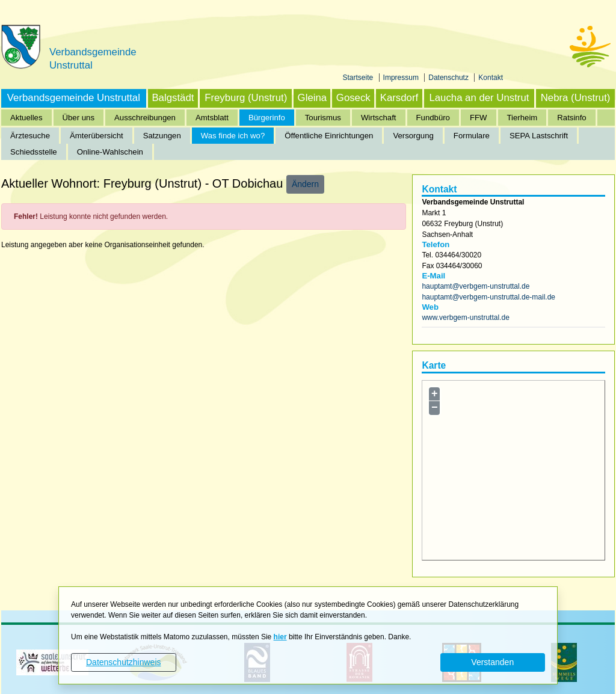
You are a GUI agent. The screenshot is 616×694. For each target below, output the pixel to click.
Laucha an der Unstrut (479, 98)
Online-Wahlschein (110, 152)
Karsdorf (399, 98)
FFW (479, 118)
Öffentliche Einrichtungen (329, 136)
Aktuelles (26, 118)
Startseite (359, 78)
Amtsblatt (212, 118)
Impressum (402, 78)
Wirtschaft (379, 118)
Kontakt (491, 78)
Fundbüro (433, 118)
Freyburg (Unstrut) (246, 98)
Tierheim (522, 118)
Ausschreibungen (145, 118)
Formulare (472, 136)
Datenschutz (449, 78)
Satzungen (162, 136)
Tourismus (323, 118)
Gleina (313, 98)
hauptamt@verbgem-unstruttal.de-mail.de (488, 297)
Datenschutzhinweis (124, 662)
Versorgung (413, 136)
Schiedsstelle (34, 152)
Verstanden (492, 662)
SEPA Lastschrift (539, 136)
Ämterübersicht (97, 136)
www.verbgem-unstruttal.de (465, 318)
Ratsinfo (571, 118)
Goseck (353, 98)
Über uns (79, 118)
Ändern (305, 184)
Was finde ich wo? (233, 136)
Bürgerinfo (267, 118)
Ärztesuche (30, 136)
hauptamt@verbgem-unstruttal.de (476, 286)
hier (280, 637)
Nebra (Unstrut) (576, 98)
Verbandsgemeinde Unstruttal (74, 98)
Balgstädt (173, 98)
